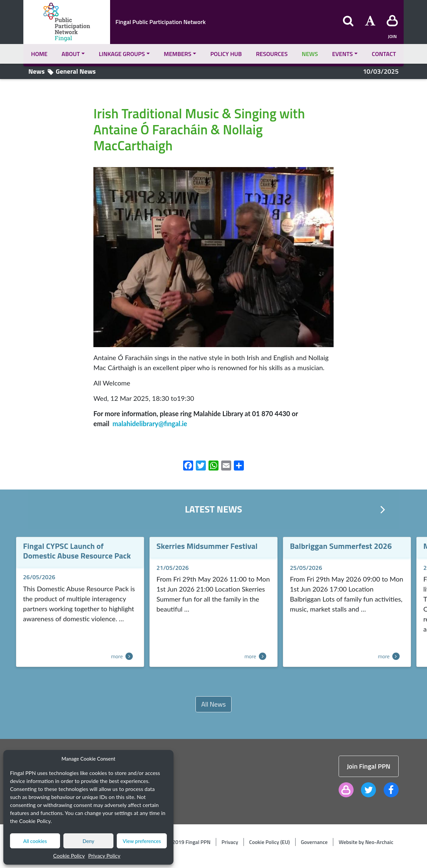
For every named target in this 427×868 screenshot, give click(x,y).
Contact (384, 54)
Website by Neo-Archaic (366, 842)
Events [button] (342, 54)
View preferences (142, 841)
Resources (272, 54)
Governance (314, 842)
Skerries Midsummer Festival (207, 546)
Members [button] (177, 54)
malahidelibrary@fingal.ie (150, 423)
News (310, 54)
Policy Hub (226, 54)
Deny (88, 841)
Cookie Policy (69, 855)
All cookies (35, 841)
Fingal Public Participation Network (160, 22)
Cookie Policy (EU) (270, 842)
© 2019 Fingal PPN (189, 842)
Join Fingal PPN (369, 766)
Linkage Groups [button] (122, 54)
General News (76, 71)
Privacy (230, 842)
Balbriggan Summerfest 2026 (341, 546)
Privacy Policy (104, 855)
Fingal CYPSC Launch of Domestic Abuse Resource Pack (77, 551)
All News (213, 704)
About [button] (71, 54)
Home (39, 54)
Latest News (213, 509)
